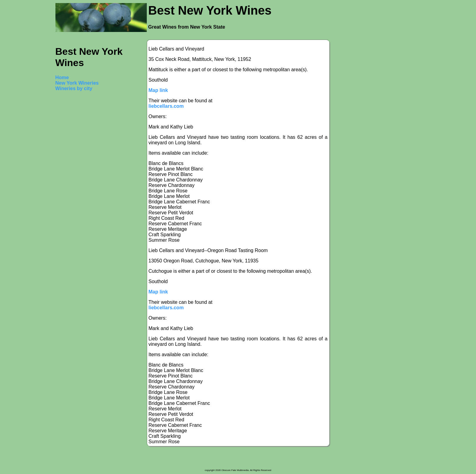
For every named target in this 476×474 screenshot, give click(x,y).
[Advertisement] (80, 188)
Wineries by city (74, 88)
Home (62, 77)
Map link (158, 90)
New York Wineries (77, 83)
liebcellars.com (166, 106)
